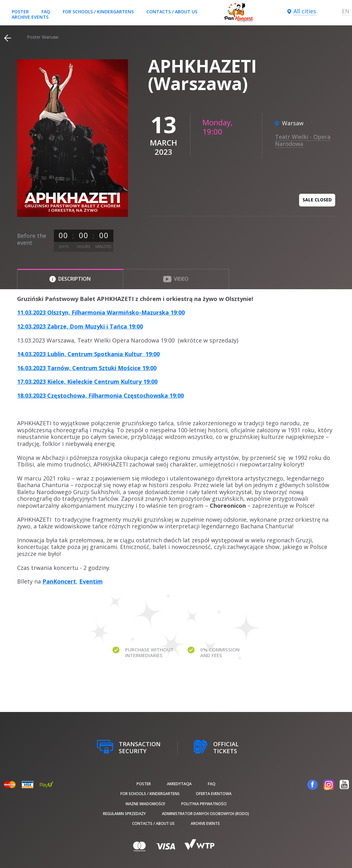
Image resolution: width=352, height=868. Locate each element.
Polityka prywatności (204, 804)
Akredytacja (179, 784)
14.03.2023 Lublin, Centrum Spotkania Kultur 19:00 (88, 354)
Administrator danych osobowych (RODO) (205, 814)
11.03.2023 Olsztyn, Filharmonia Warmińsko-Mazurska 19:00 (101, 312)
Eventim (91, 581)
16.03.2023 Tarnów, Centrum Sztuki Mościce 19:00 (87, 368)
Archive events (30, 17)
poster (20, 12)
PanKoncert (59, 581)
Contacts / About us (172, 12)
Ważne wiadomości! (145, 804)
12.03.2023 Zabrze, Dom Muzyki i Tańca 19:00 (80, 326)
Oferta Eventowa (214, 794)
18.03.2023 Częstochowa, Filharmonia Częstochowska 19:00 (100, 395)
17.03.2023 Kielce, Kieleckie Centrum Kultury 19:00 (87, 382)
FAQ (46, 12)
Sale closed (317, 200)
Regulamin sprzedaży (124, 814)
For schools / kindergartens (98, 12)
